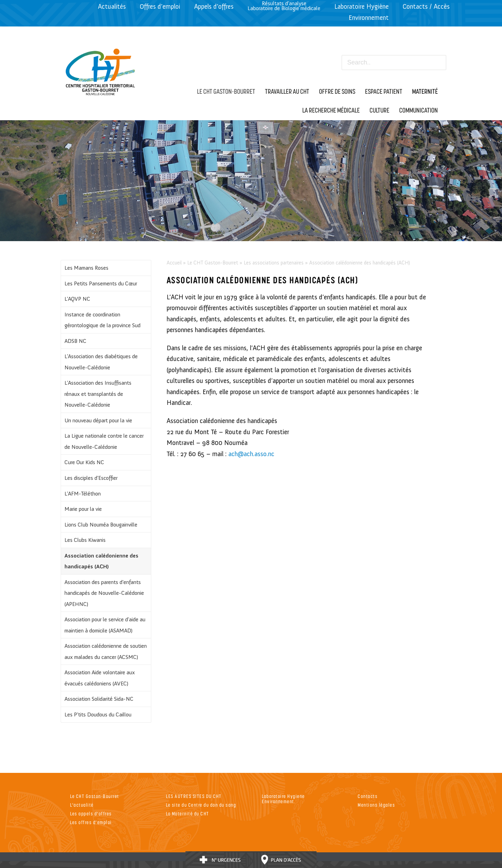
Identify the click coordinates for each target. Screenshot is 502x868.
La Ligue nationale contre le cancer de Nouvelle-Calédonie (104, 441)
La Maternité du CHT (188, 813)
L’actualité (82, 805)
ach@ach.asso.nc (251, 454)
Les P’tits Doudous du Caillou (98, 715)
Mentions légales (376, 805)
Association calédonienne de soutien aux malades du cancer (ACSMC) (106, 651)
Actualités (112, 6)
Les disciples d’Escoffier (91, 478)
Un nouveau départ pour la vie (98, 420)
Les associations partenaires (274, 263)
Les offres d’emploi (91, 822)
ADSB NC (75, 341)
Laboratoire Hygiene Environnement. (283, 799)
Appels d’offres (214, 6)
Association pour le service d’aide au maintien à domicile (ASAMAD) (105, 625)
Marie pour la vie (83, 509)
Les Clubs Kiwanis (85, 540)
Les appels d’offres (91, 813)
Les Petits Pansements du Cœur (101, 283)
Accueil (174, 263)
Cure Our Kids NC (84, 462)
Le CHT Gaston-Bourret (213, 263)
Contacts (368, 796)
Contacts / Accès (426, 6)
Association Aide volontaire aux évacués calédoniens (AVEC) (100, 678)
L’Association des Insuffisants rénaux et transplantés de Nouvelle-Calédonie (98, 394)
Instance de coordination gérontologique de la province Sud (102, 320)
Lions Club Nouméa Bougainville (101, 525)
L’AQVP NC (77, 299)
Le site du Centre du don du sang (201, 805)
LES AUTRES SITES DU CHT (194, 796)
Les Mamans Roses (86, 268)
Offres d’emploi (160, 6)
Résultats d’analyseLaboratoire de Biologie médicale (284, 6)
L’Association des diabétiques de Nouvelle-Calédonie (101, 362)
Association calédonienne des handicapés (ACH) (101, 561)
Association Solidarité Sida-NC (99, 699)
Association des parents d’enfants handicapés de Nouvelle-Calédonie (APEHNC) (104, 593)
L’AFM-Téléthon (83, 494)
